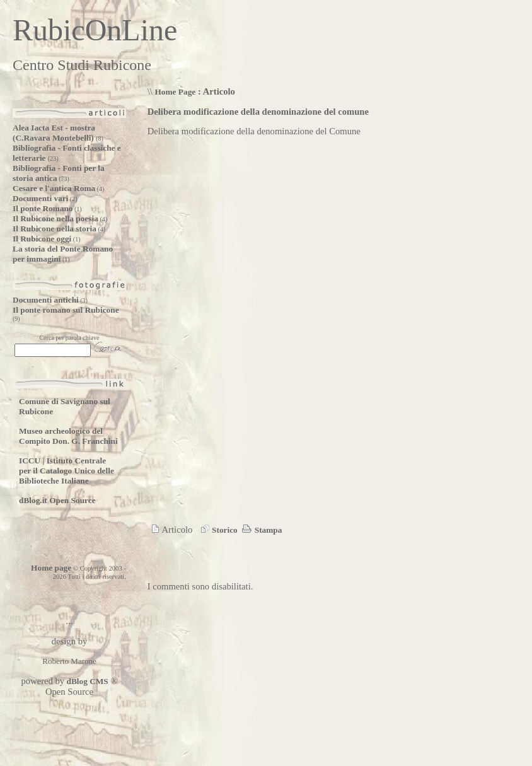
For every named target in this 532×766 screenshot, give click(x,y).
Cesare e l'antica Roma (54, 188)
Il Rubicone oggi (42, 239)
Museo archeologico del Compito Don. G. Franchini (68, 436)
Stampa (261, 530)
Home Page (175, 92)
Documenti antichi (46, 300)
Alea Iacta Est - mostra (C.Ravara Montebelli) (54, 133)
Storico (217, 530)
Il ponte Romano (43, 208)
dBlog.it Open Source (57, 500)
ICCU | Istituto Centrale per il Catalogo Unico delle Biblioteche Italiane (66, 471)
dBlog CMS (86, 681)
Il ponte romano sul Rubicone (66, 310)
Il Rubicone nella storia (55, 229)
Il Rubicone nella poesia (55, 218)
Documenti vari (40, 198)
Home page (51, 568)
